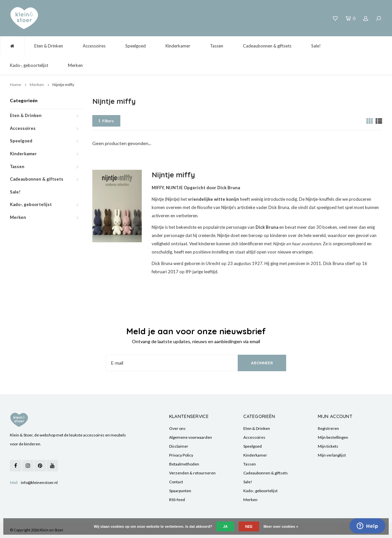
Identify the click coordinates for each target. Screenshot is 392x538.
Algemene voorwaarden (191, 437)
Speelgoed (136, 46)
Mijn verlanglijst (332, 455)
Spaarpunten (180, 491)
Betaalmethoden (184, 464)
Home (15, 85)
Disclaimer (179, 446)
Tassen (217, 46)
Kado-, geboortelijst (29, 65)
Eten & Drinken (49, 46)
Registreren (328, 428)
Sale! (316, 46)
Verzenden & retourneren (192, 473)
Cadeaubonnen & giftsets (267, 46)
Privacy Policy (181, 455)
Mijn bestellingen (333, 437)
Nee (249, 526)
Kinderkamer (178, 46)
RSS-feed (177, 500)
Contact (176, 482)
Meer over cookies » (281, 526)
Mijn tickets (328, 446)
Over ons (177, 428)
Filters (106, 121)
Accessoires (94, 46)
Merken (75, 65)
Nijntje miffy (63, 85)
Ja (225, 526)
